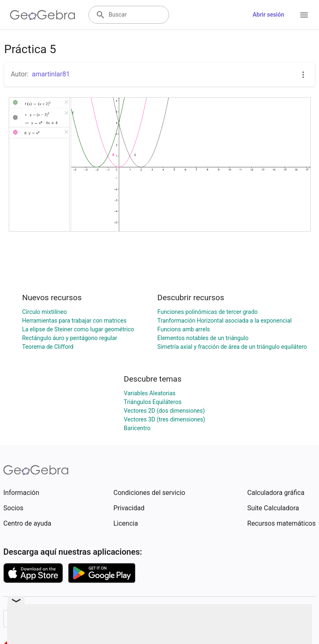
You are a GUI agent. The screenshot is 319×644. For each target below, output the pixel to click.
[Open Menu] (304, 15)
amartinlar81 (51, 74)
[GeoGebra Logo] (43, 15)
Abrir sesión (268, 15)
